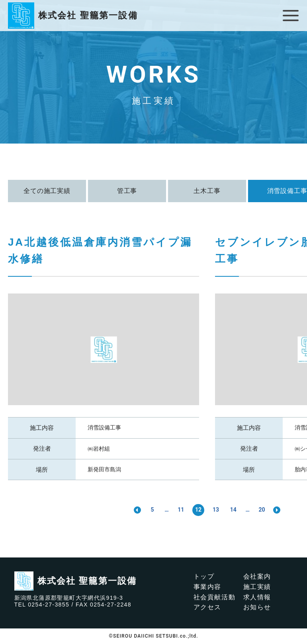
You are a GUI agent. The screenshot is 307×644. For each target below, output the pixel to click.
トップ (204, 576)
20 (262, 510)
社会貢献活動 (215, 597)
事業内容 (207, 587)
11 (181, 510)
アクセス (207, 607)
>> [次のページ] (277, 510)
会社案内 (257, 576)
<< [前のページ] (137, 510)
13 (216, 510)
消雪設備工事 (104, 427)
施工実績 (257, 587)
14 (233, 510)
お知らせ (257, 607)
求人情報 (257, 597)
